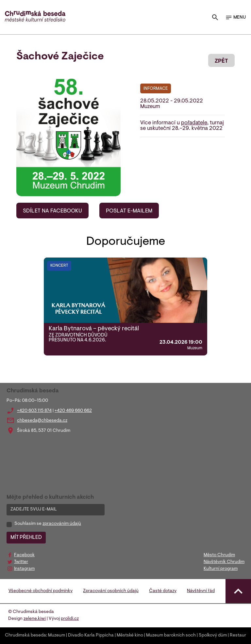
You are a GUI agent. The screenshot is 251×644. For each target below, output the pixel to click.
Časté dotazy (163, 591)
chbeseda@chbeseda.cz (42, 421)
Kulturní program (221, 569)
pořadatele (194, 123)
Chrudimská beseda (25, 636)
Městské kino (130, 636)
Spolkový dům (213, 636)
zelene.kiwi (35, 619)
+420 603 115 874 (34, 411)
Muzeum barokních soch (171, 636)
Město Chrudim (219, 555)
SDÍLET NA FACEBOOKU (52, 211)
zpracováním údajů (62, 524)
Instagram (24, 569)
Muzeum (57, 636)
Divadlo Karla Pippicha (91, 636)
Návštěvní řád (201, 591)
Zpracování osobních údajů (111, 591)
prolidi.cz (70, 619)
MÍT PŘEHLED (26, 538)
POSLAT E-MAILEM (129, 211)
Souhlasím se (48, 524)
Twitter (21, 562)
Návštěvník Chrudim (224, 562)
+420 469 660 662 (73, 411)
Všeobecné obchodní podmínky (41, 591)
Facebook (24, 555)
